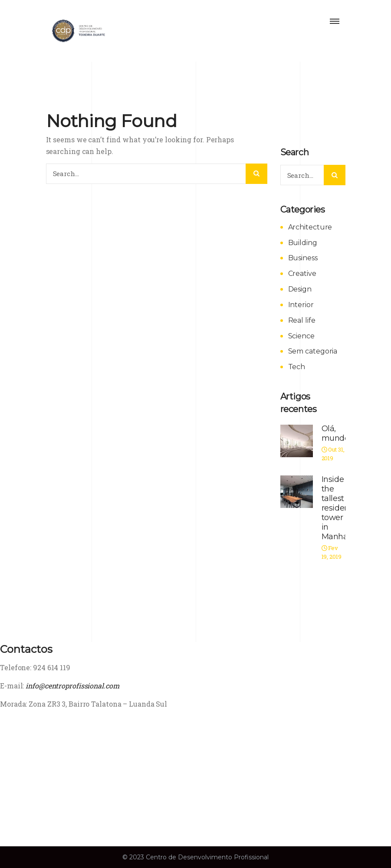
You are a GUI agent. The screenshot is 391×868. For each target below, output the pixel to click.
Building (303, 243)
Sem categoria (313, 351)
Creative (302, 274)
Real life (302, 320)
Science (301, 336)
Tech (297, 367)
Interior (301, 305)
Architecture (310, 227)
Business (303, 258)
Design (300, 289)
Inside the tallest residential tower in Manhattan (342, 508)
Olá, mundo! (336, 433)
